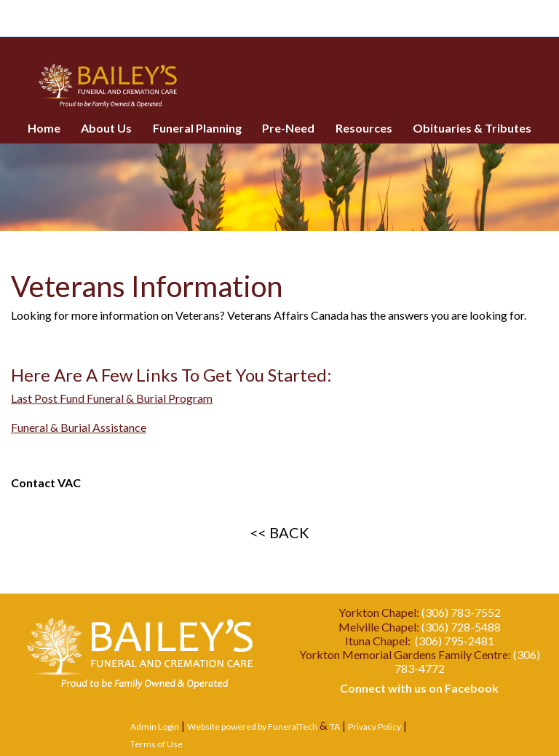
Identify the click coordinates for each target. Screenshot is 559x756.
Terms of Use (156, 744)
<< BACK (280, 532)
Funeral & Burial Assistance (79, 427)
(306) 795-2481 (455, 641)
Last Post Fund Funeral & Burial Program (112, 398)
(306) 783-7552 (461, 612)
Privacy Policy (374, 727)
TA (335, 727)
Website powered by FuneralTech (252, 727)
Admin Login (155, 727)
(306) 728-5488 (461, 627)
